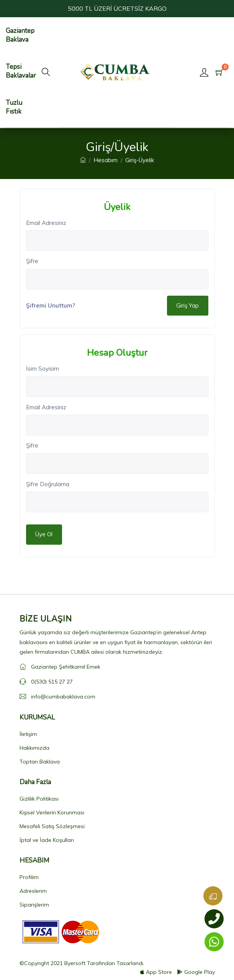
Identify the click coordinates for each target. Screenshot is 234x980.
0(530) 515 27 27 (52, 682)
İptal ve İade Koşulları (47, 840)
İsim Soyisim (43, 369)
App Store (156, 972)
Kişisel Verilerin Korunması (52, 812)
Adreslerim (33, 891)
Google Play (196, 972)
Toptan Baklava (40, 762)
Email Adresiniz (46, 223)
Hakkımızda (34, 748)
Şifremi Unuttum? (51, 305)
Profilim (29, 877)
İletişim (28, 734)
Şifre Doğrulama (48, 484)
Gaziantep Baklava (20, 35)
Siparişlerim (34, 905)
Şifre (32, 261)
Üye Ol (44, 534)
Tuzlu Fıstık (14, 107)
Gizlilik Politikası (39, 799)
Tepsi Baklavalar (21, 71)
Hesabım (106, 160)
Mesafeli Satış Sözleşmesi (52, 826)
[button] (46, 72)
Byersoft (75, 963)
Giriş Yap (187, 305)
